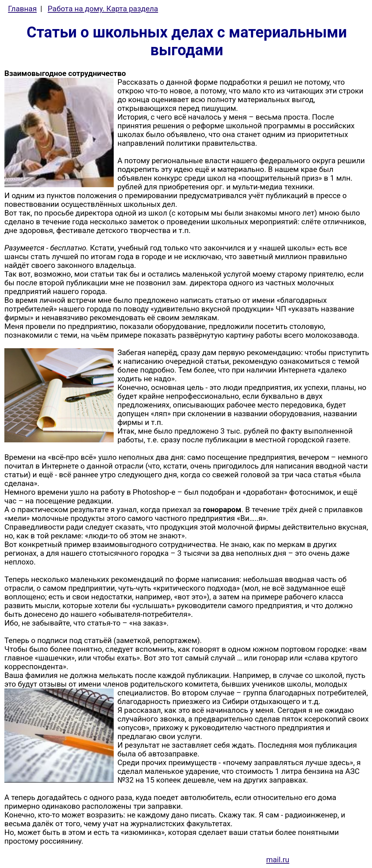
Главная (22, 9)
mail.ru (278, 860)
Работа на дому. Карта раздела (103, 9)
